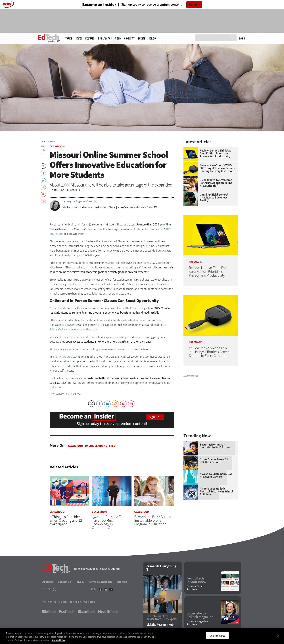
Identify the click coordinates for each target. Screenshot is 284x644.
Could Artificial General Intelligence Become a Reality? (214, 198)
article (64, 357)
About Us (48, 582)
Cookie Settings (217, 636)
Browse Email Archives (195, 588)
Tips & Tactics (105, 39)
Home (44, 142)
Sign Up (193, 5)
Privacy (80, 582)
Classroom (53, 142)
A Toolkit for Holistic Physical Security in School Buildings (216, 492)
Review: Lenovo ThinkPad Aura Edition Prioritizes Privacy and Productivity (216, 154)
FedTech (67, 612)
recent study (59, 308)
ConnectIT (129, 39)
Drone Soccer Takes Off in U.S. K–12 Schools (216, 461)
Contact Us (64, 582)
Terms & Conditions (101, 582)
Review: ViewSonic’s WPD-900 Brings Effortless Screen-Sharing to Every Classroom (217, 168)
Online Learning (96, 446)
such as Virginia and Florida (81, 337)
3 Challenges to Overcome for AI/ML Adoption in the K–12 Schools (216, 183)
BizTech (49, 612)
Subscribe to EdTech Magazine (200, 615)
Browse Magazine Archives (197, 623)
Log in (242, 38)
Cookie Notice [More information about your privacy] (59, 640)
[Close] (278, 635)
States (79, 39)
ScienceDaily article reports (66, 329)
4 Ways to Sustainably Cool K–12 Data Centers (217, 475)
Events (141, 39)
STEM (112, 446)
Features (90, 39)
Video (118, 39)
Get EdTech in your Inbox (197, 580)
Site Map (122, 582)
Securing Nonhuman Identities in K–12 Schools (216, 446)
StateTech (86, 612)
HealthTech (108, 612)
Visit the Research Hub (160, 625)
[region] (142, 636)
